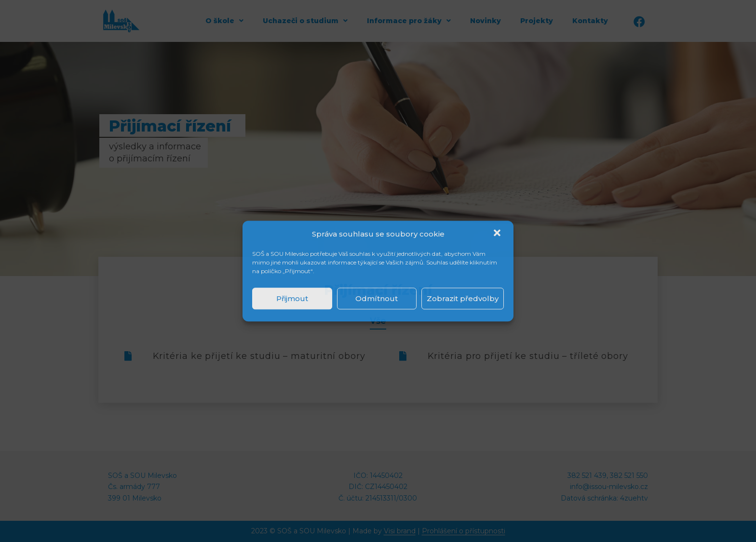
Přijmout (292, 298)
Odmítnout (377, 298)
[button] (498, 234)
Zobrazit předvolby (463, 298)
